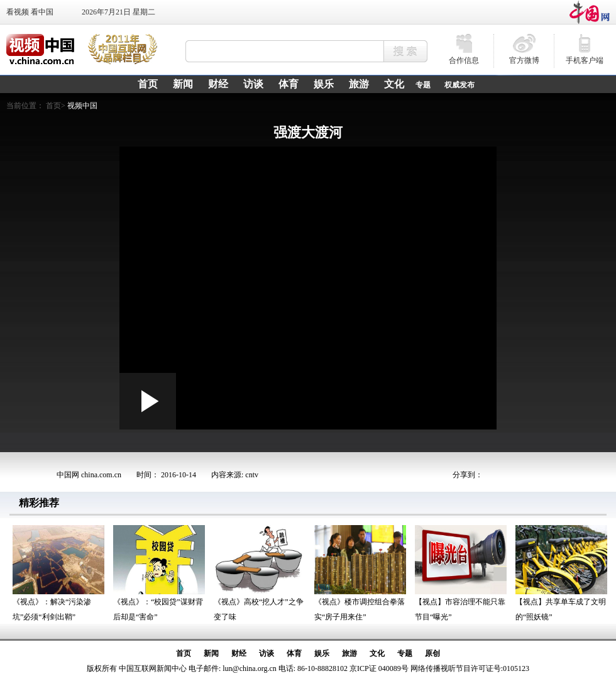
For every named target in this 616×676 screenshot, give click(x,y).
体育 (294, 653)
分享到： (468, 475)
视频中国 (82, 106)
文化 (377, 653)
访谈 (267, 653)
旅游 (349, 653)
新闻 (211, 653)
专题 (423, 85)
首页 (184, 653)
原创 (432, 653)
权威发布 (459, 85)
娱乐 (322, 653)
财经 (239, 653)
